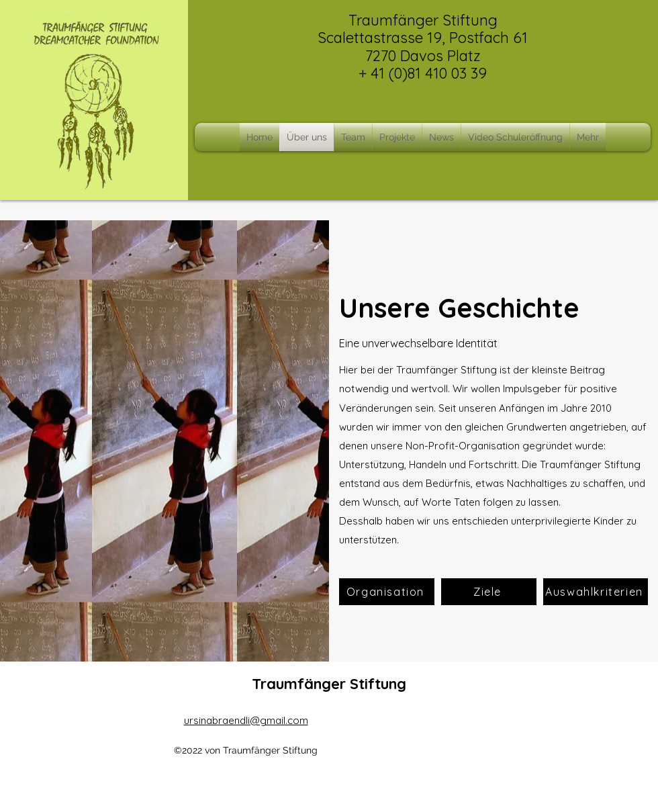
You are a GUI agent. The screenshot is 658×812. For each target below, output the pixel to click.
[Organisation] (387, 592)
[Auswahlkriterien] (596, 592)
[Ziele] (489, 592)
